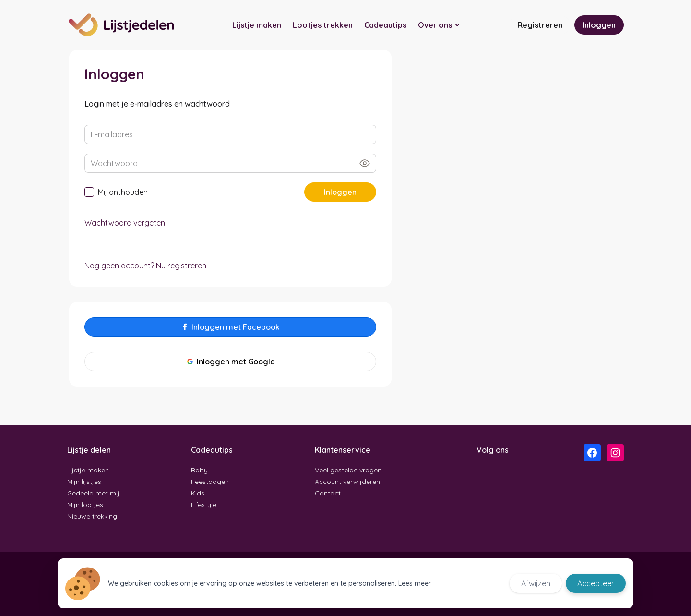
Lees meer (415, 583)
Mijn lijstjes (84, 482)
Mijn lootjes (85, 505)
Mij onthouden (116, 192)
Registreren (540, 25)
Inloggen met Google (231, 362)
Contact (328, 493)
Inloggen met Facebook (230, 327)
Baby (199, 470)
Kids (198, 493)
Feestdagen (210, 482)
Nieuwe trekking (92, 516)
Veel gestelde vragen (348, 470)
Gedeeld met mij (93, 493)
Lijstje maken (257, 25)
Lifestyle (204, 505)
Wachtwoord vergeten (125, 223)
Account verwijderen (347, 482)
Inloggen (599, 25)
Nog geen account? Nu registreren (145, 266)
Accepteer (596, 583)
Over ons (435, 25)
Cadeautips (385, 25)
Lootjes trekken (323, 25)
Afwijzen (536, 583)
